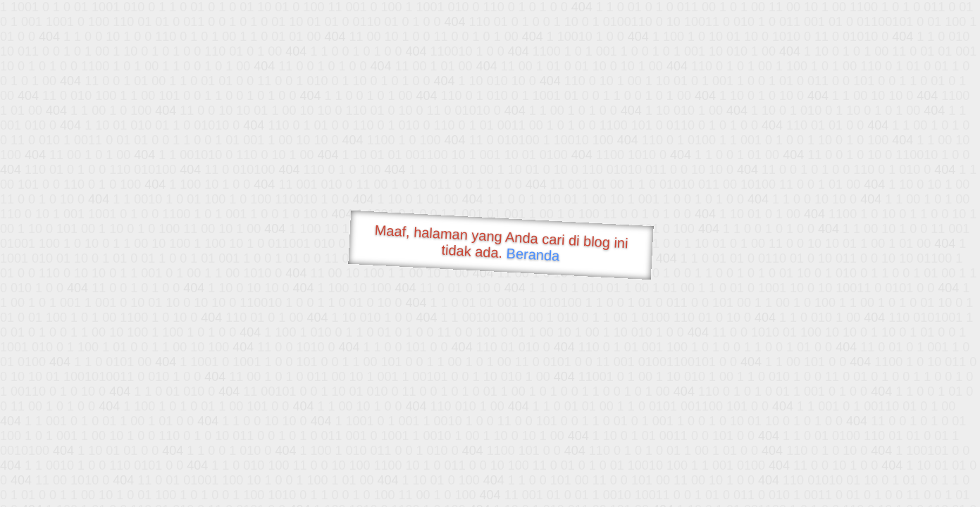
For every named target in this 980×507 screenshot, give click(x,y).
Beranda (533, 254)
